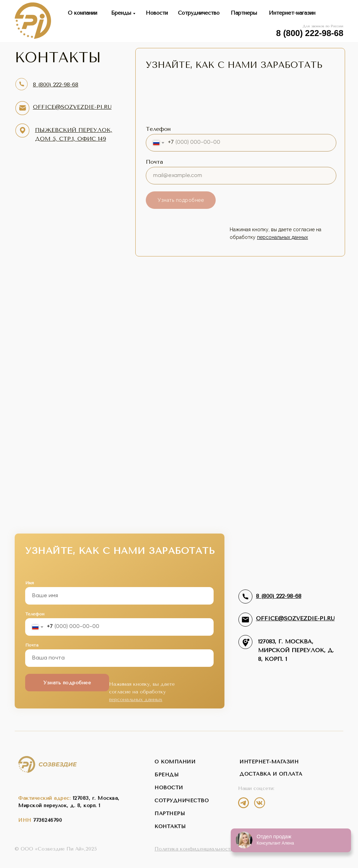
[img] (244, 803)
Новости (157, 13)
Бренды (121, 13)
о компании (175, 762)
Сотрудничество (199, 13)
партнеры (170, 814)
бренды (167, 775)
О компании (83, 13)
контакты (170, 827)
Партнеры (244, 13)
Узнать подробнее (181, 200)
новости (169, 788)
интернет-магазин (269, 762)
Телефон (158, 129)
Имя (30, 583)
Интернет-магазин (292, 13)
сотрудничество (182, 801)
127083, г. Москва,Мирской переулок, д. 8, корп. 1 (296, 650)
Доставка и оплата (271, 774)
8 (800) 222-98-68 (310, 33)
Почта (154, 162)
